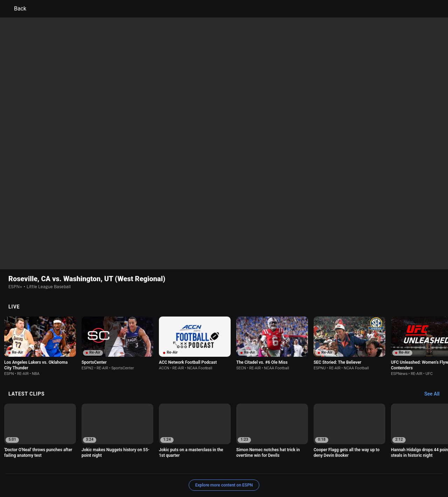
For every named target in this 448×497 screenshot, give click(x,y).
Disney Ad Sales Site (185, 470)
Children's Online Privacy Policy (202, 464)
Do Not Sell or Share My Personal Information (85, 470)
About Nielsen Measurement (311, 464)
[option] (40, 301)
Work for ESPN (226, 470)
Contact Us (148, 470)
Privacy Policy (86, 464)
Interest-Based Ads (258, 464)
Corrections (258, 470)
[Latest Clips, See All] (435, 349)
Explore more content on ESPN (224, 440)
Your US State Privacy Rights (135, 464)
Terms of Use (53, 464)
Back (16, 9)
